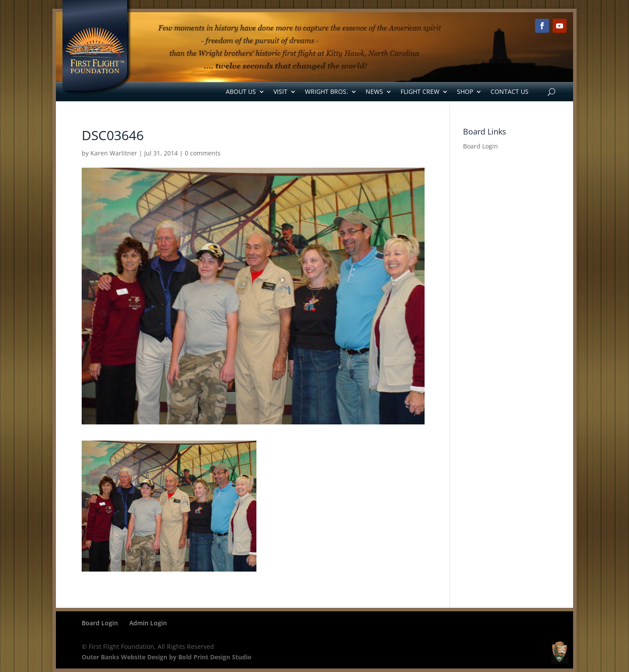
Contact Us (510, 91)
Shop (465, 91)
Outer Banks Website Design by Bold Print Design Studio (167, 657)
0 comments (203, 153)
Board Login (480, 146)
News (374, 91)
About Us (241, 91)
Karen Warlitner (114, 153)
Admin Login (148, 623)
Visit (280, 91)
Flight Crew (420, 91)
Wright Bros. (327, 91)
